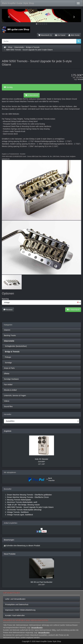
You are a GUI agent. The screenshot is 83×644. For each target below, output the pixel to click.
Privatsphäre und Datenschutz (17, 604)
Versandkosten (37, 628)
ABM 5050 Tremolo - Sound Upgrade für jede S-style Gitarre (29, 50)
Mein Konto (74, 35)
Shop (10, 47)
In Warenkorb (32, 95)
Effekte (7, 374)
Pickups (8, 357)
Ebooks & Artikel (10, 390)
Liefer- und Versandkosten (15, 599)
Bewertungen (9, 540)
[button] (8, 16)
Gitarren (7, 330)
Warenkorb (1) (45, 35)
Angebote (8, 431)
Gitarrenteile (19, 47)
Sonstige (8, 363)
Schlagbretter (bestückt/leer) (15, 346)
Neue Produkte (10, 554)
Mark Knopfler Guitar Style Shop (18, 3)
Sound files (8, 406)
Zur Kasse (60, 35)
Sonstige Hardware (11, 379)
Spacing (5, 299)
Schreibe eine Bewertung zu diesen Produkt (23, 546)
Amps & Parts (9, 368)
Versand (80, 79)
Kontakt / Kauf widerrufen (15, 615)
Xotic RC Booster (41, 459)
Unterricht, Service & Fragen (15, 396)
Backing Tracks (10, 335)
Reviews (8, 310)
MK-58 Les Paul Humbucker (41, 582)
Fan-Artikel (8, 385)
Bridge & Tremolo (33, 47)
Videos (7, 401)
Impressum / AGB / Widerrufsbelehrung (20, 610)
